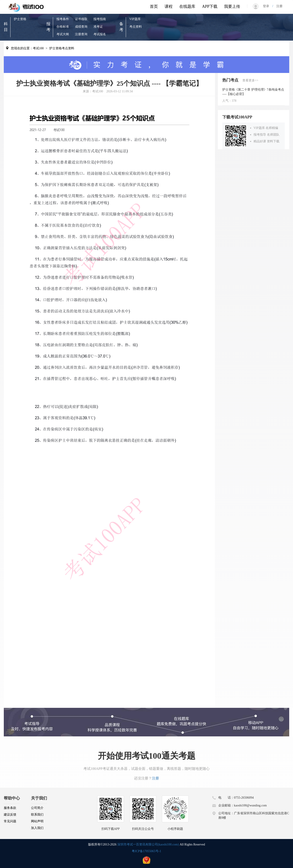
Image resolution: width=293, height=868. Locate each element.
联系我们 (37, 815)
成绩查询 (81, 27)
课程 (169, 6)
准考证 (98, 27)
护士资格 (20, 19)
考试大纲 (63, 34)
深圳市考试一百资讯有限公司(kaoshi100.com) (148, 844)
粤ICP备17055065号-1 (146, 851)
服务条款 (10, 808)
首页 (154, 6)
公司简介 (37, 808)
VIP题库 (135, 19)
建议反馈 (10, 815)
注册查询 (81, 34)
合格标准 (63, 27)
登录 (268, 6)
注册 (278, 6)
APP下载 (210, 6)
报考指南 (100, 19)
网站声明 (37, 821)
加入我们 (37, 828)
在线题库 (187, 6)
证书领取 (81, 19)
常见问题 (10, 821)
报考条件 (63, 19)
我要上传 (232, 6)
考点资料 (136, 27)
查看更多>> (250, 80)
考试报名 (100, 34)
